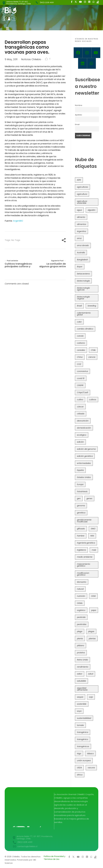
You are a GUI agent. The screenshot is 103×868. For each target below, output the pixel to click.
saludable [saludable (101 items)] (81, 681)
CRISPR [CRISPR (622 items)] (80, 385)
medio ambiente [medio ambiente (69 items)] (85, 557)
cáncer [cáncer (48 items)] (80, 407)
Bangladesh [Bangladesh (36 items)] (82, 260)
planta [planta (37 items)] (80, 639)
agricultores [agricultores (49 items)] (82, 187)
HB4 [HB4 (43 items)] (92, 536)
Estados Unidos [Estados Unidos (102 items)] (84, 477)
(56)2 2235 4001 (47, 2)
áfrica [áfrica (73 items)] (80, 775)
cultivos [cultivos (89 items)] (93, 400)
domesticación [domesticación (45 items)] (84, 428)
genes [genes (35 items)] (89, 498)
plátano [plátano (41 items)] (81, 646)
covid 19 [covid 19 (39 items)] (81, 378)
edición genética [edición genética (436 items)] (85, 456)
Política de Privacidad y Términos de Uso (55, 858)
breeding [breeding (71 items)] (92, 306)
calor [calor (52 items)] (79, 322)
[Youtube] (96, 53)
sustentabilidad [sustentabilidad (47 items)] (84, 718)
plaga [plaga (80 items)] (80, 631)
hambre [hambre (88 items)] (81, 536)
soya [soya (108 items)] (79, 711)
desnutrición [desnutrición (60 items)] (83, 421)
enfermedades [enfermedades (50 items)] (84, 463)
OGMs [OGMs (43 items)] (80, 603)
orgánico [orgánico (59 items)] (81, 610)
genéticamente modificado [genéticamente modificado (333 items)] (84, 521)
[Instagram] (87, 53)
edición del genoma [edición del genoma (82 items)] (86, 449)
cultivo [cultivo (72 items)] (80, 400)
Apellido (79, 115)
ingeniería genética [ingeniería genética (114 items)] (86, 543)
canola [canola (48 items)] (80, 336)
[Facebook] (78, 53)
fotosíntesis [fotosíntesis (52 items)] (82, 492)
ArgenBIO (18, 221)
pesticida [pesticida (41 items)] (81, 617)
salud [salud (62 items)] (91, 674)
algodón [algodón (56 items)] (92, 210)
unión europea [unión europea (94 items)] (84, 761)
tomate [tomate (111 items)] (80, 725)
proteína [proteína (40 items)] (81, 653)
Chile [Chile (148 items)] (93, 350)
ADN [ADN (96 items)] (79, 180)
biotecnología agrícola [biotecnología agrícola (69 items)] (83, 289)
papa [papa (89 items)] (94, 610)
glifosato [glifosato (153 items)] (81, 529)
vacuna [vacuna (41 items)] (91, 768)
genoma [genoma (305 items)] (81, 506)
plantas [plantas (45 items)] (92, 639)
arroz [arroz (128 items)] (79, 238)
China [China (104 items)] (80, 357)
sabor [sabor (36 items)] (80, 674)
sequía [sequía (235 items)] (80, 697)
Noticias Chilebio (31, 59)
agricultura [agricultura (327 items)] (82, 194)
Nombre (79, 105)
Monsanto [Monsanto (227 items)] (82, 582)
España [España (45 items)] (80, 470)
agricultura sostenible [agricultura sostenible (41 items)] (82, 202)
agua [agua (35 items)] (79, 210)
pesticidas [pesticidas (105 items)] (82, 624)
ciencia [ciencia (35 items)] (92, 357)
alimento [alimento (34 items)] (81, 217)
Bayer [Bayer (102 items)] (80, 267)
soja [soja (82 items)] (91, 697)
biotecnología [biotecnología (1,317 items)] (83, 281)
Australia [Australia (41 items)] (81, 253)
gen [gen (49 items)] (79, 498)
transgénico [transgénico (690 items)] (83, 739)
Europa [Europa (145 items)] (80, 484)
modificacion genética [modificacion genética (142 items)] (83, 574)
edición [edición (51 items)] (80, 442)
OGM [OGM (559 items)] (93, 596)
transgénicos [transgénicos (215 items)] (83, 746)
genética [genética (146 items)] (81, 513)
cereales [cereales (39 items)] (81, 350)
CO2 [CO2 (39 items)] (79, 364)
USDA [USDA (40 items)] (79, 768)
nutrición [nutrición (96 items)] (81, 596)
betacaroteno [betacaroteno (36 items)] (83, 274)
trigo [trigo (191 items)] (79, 754)
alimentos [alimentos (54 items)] (82, 224)
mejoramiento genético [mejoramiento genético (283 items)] (84, 565)
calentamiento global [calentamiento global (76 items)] (84, 314)
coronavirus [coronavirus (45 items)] (82, 371)
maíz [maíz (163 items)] (94, 550)
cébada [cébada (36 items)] (81, 414)
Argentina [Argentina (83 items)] (81, 231)
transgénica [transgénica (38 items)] (83, 732)
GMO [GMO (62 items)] (93, 529)
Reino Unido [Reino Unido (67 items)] (82, 660)
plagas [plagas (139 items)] (91, 631)
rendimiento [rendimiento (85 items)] (83, 667)
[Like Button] (46, 59)
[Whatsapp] (91, 63)
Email (77, 124)
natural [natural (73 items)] (80, 589)
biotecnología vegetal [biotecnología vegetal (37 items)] (83, 298)
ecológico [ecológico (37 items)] (82, 435)
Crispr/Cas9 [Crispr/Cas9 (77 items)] (83, 392)
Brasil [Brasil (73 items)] (79, 306)
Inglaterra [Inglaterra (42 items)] (81, 550)
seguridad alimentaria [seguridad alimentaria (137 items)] (82, 689)
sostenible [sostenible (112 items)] (82, 704)
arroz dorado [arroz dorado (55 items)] (83, 245)
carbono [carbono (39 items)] (81, 343)
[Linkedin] (82, 63)
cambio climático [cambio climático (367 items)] (85, 329)
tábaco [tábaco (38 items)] (90, 754)
